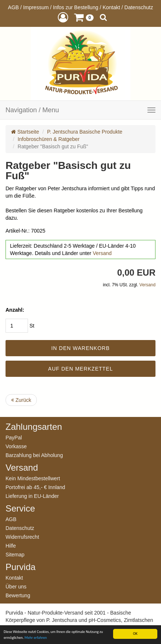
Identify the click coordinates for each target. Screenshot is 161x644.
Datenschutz (139, 7)
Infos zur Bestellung (76, 7)
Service (20, 509)
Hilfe (11, 546)
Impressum (36, 7)
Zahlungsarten (34, 427)
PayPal (14, 437)
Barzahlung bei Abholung (34, 455)
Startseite (25, 132)
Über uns (16, 586)
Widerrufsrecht (22, 537)
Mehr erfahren (36, 638)
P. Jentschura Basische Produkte (85, 132)
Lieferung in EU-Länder (32, 496)
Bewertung (18, 595)
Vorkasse (16, 446)
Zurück (21, 400)
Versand (102, 253)
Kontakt (111, 7)
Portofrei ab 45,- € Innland (35, 487)
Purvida (20, 567)
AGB (14, 7)
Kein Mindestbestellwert (33, 478)
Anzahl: (15, 310)
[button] (63, 17)
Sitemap (15, 554)
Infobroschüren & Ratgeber (49, 139)
